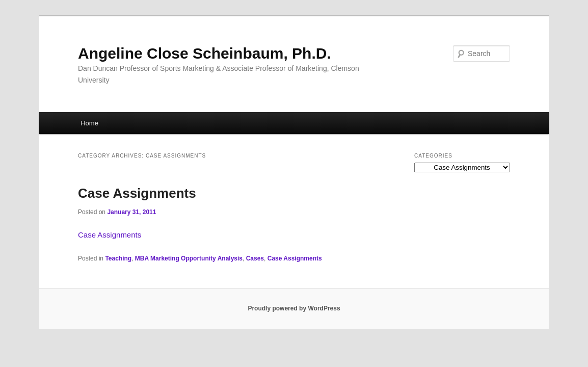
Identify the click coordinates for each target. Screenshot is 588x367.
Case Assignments (137, 193)
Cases (255, 258)
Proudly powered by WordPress (294, 308)
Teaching (118, 258)
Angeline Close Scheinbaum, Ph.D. (205, 53)
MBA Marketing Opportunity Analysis (189, 258)
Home (89, 123)
